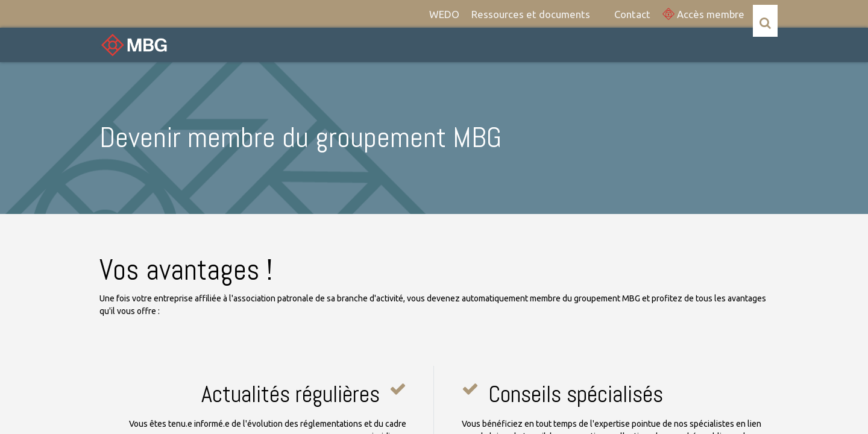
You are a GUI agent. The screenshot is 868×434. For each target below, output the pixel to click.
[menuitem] (444, 14)
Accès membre (703, 14)
